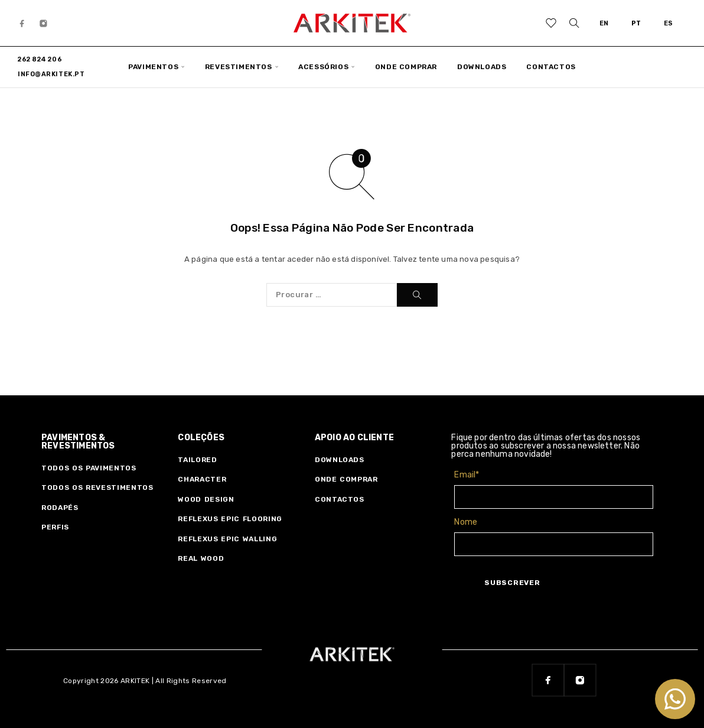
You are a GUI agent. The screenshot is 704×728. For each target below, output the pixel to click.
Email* (467, 475)
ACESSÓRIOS (323, 67)
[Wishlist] (551, 25)
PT (636, 23)
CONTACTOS (551, 67)
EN (604, 23)
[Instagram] (44, 23)
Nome (466, 522)
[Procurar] (574, 23)
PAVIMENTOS (153, 67)
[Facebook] (22, 23)
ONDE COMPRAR (406, 67)
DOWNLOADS (482, 67)
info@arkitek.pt (51, 74)
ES (669, 23)
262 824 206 (40, 59)
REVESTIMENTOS (239, 67)
